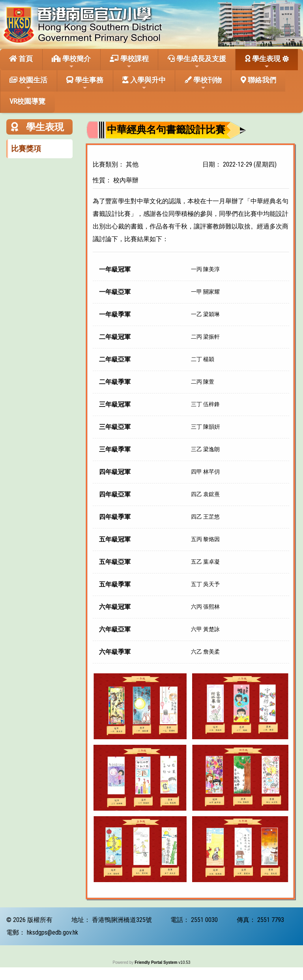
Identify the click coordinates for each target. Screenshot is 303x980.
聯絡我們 (258, 80)
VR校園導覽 (27, 101)
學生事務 (85, 83)
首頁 (21, 59)
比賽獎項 (26, 149)
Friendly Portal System (156, 962)
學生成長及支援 (197, 62)
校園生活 (28, 83)
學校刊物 (203, 83)
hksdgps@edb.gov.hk (52, 932)
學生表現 (263, 62)
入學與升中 (144, 83)
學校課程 (129, 62)
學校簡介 (71, 62)
